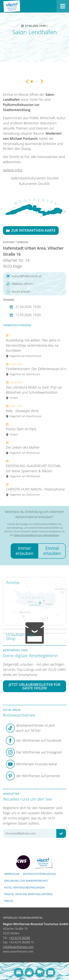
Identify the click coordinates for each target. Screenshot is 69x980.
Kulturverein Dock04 (43, 178)
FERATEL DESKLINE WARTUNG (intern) (28, 894)
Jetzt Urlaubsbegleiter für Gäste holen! (34, 686)
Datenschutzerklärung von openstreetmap (37, 535)
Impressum (12, 874)
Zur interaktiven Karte (31, 230)
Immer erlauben (24, 551)
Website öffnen (19, 284)
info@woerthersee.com (18, 947)
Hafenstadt (19, 178)
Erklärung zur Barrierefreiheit (26, 881)
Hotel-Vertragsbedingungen (24, 887)
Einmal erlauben (52, 551)
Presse (9, 901)
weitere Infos (13, 170)
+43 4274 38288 (20, 938)
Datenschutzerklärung (39, 874)
